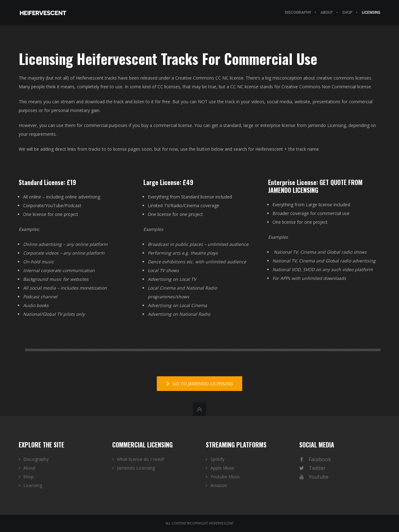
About (29, 468)
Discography (36, 459)
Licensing (33, 485)
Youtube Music (225, 477)
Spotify (217, 459)
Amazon (219, 485)
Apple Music (223, 468)
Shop (29, 477)
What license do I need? (141, 459)
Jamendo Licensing (136, 468)
